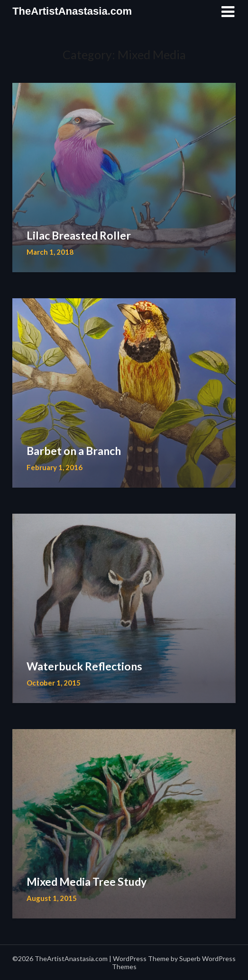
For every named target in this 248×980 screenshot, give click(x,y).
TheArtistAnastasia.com (72, 11)
